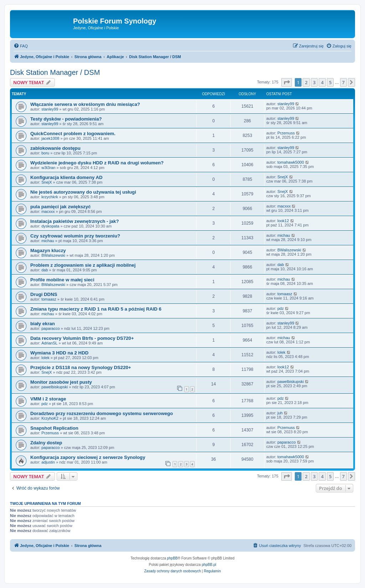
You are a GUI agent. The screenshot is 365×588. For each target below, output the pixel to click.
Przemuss (286, 133)
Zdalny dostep (46, 443)
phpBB (173, 558)
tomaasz (49, 299)
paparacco (50, 328)
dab (45, 270)
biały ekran (43, 324)
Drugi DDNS (44, 294)
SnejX (47, 182)
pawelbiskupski (55, 387)
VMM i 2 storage (48, 399)
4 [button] (322, 82)
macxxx (48, 211)
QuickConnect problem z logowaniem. (73, 134)
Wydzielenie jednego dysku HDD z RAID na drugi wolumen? (97, 163)
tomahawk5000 (291, 162)
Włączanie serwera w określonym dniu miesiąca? (85, 104)
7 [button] (343, 82)
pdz (281, 308)
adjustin (48, 462)
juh (280, 413)
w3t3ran (48, 168)
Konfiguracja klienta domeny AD (66, 177)
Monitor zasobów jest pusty (61, 382)
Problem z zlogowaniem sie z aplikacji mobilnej (83, 265)
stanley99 (50, 109)
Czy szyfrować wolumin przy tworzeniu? (75, 236)
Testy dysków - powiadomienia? (66, 119)
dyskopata (50, 226)
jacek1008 (50, 138)
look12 (283, 221)
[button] (287, 82)
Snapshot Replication (54, 428)
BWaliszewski (53, 255)
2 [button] (306, 82)
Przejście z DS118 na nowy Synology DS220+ (81, 367)
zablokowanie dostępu (55, 148)
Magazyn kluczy (48, 250)
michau (48, 241)
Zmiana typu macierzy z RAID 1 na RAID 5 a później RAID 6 (96, 309)
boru (45, 153)
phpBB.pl (209, 565)
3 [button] (314, 82)
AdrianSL (49, 343)
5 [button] (330, 82)
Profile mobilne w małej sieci (62, 280)
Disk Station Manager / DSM (55, 72)
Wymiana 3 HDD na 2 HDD (59, 353)
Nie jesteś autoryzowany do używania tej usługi (83, 192)
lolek (45, 358)
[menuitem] (21, 46)
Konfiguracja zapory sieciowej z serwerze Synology (88, 457)
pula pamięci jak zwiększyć (60, 207)
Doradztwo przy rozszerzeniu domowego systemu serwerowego (102, 413)
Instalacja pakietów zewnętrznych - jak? (74, 221)
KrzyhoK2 (50, 418)
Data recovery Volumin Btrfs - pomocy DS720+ (82, 338)
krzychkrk (50, 197)
